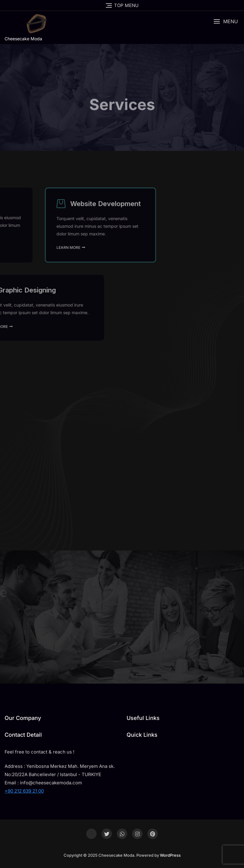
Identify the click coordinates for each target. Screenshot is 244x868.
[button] (226, 22)
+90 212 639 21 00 (24, 791)
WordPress (170, 855)
